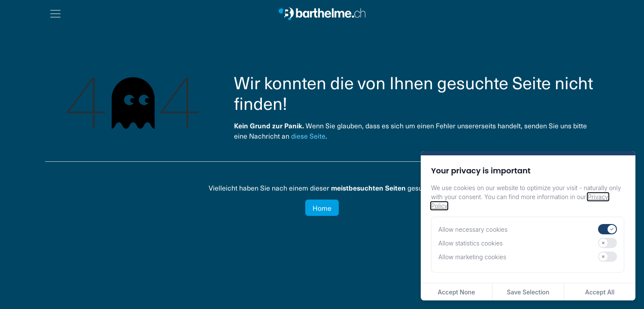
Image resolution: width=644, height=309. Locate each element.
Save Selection (528, 292)
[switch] (608, 229)
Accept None (456, 292)
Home (322, 208)
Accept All (600, 292)
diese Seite (308, 136)
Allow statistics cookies (471, 243)
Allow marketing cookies (472, 257)
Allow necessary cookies (473, 229)
